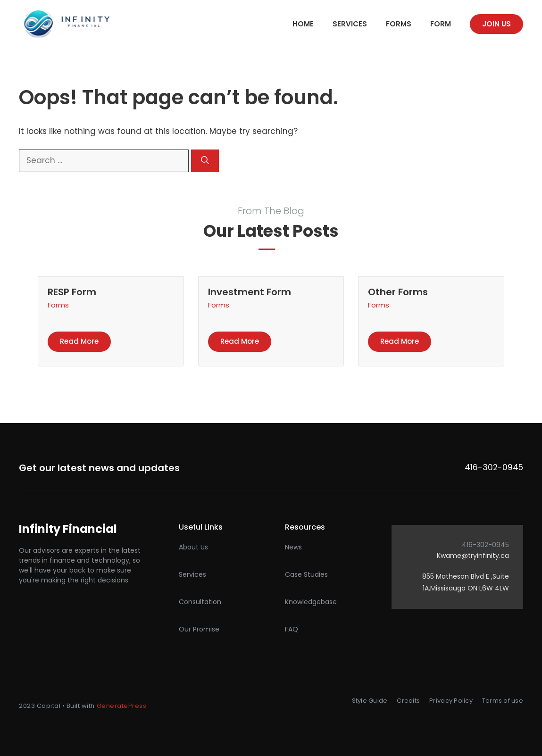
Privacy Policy (451, 701)
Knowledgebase (311, 602)
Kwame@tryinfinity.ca (473, 556)
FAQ (292, 629)
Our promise (199, 629)
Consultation (200, 602)
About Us (193, 547)
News (293, 547)
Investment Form (250, 292)
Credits (408, 701)
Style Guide (370, 701)
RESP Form (72, 292)
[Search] (205, 161)
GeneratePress (122, 706)
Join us (496, 24)
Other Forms (398, 292)
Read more (79, 341)
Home (303, 24)
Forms (399, 24)
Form (441, 24)
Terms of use (503, 701)
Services (350, 24)
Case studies (306, 574)
